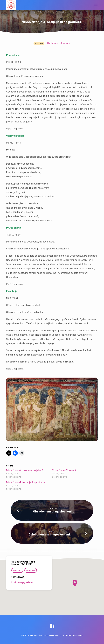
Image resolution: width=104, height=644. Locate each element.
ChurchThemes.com (74, 635)
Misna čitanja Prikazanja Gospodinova (26, 482)
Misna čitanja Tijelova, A (64, 470)
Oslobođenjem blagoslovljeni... (50, 534)
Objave (42, 12)
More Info (17, 570)
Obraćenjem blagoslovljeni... (54, 511)
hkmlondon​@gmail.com (22, 582)
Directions (31, 570)
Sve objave (52, 12)
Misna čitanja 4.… (65, 12)
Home (35, 12)
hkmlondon (52, 43)
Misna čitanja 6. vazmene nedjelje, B (25, 470)
